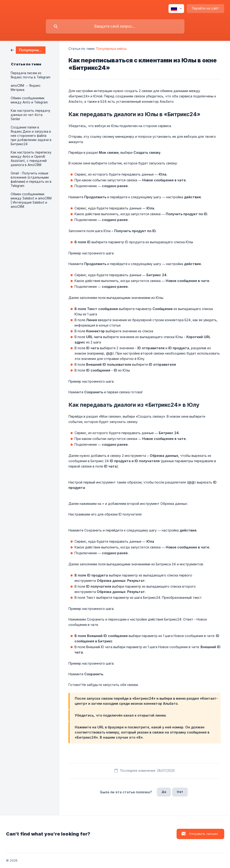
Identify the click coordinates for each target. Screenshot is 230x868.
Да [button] (164, 792)
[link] (28, 50)
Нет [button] (180, 792)
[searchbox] (115, 26)
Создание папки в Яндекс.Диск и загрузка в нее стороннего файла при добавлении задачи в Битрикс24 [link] (31, 136)
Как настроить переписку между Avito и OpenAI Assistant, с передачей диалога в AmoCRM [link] (31, 159)
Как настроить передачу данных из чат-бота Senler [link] (31, 115)
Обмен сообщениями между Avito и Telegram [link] (29, 100)
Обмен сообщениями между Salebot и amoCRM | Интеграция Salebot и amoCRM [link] (31, 200)
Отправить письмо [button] (204, 834)
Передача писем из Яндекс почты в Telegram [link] (31, 75)
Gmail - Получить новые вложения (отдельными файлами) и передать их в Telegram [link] (31, 179)
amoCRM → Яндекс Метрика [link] (26, 88)
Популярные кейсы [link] (111, 49)
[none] (176, 9)
